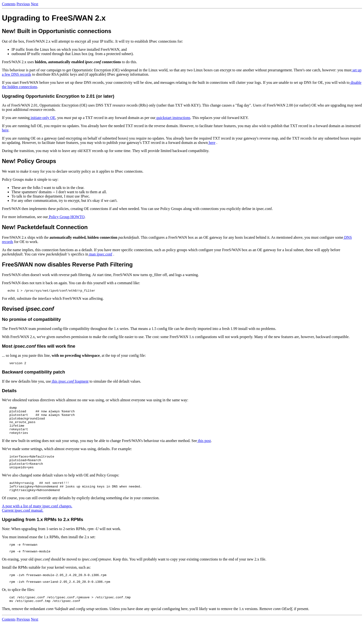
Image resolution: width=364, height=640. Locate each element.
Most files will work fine (39, 347)
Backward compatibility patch (33, 373)
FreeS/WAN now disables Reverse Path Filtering (67, 264)
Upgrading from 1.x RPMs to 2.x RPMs (43, 532)
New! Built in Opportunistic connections (57, 31)
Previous (23, 4)
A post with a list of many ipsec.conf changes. (37, 518)
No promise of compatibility (31, 320)
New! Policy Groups (29, 161)
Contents (9, 4)
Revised (28, 309)
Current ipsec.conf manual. (23, 523)
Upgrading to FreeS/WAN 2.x (54, 18)
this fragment (70, 383)
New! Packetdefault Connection (45, 227)
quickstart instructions (173, 118)
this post (204, 448)
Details (9, 392)
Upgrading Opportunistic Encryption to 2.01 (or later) (58, 96)
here (5, 130)
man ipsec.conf (100, 254)
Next (35, 4)
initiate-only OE (43, 118)
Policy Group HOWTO (66, 217)
